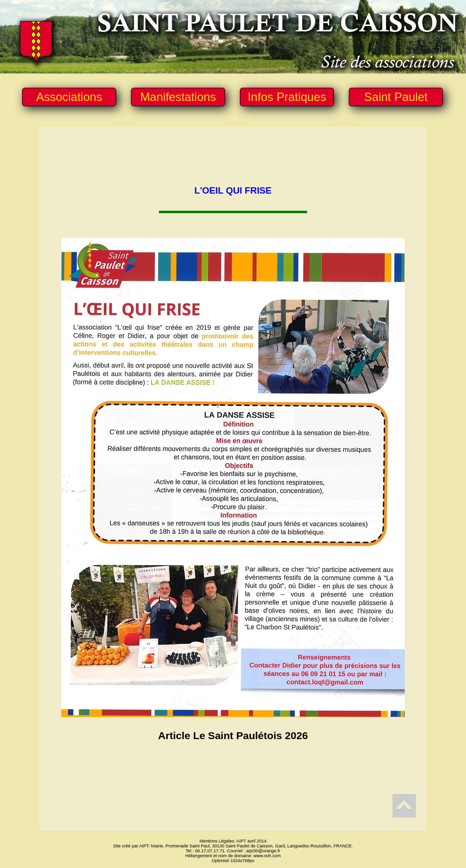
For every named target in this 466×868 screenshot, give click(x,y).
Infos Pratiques (287, 97)
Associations (69, 97)
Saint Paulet (396, 97)
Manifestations (178, 97)
